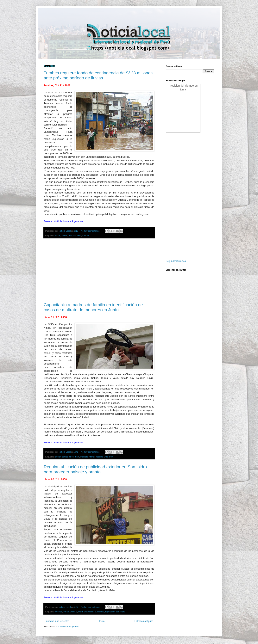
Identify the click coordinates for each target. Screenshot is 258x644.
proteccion (89, 612)
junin (77, 457)
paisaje (74, 612)
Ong (106, 457)
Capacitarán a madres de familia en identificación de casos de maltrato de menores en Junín (93, 307)
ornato (66, 612)
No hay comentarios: (91, 231)
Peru (79, 236)
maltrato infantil (88, 457)
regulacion (110, 612)
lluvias (65, 236)
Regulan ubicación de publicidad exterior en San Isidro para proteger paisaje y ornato (95, 469)
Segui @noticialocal (176, 261)
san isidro (121, 612)
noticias (72, 236)
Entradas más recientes (57, 621)
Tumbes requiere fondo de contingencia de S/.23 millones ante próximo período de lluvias (98, 75)
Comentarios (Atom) (69, 627)
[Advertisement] (99, 271)
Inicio (102, 621)
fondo (58, 236)
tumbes (86, 236)
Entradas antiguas (144, 621)
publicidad (100, 612)
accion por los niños (64, 457)
